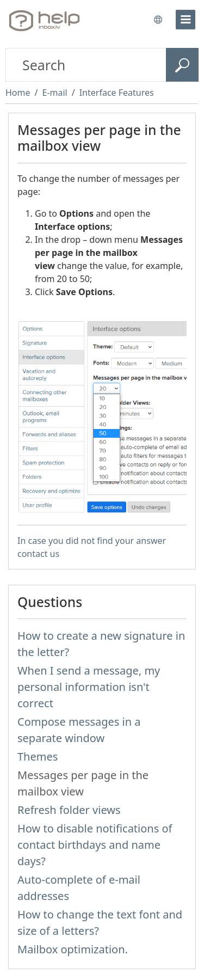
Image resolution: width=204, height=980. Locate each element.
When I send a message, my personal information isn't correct (89, 687)
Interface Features (117, 93)
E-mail (54, 93)
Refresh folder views (69, 810)
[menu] (186, 20)
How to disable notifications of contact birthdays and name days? (95, 845)
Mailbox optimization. (73, 949)
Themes (38, 757)
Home (18, 93)
